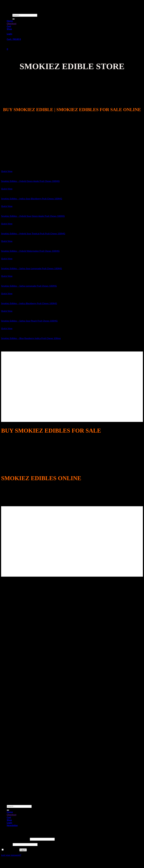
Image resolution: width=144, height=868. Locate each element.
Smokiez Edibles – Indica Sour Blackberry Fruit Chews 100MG (32, 198)
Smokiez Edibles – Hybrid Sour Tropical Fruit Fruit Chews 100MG (33, 233)
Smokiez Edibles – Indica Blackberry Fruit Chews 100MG (29, 303)
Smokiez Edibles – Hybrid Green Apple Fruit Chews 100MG (30, 181)
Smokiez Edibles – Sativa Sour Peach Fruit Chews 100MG (29, 321)
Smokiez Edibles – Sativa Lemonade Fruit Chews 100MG (29, 286)
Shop (9, 29)
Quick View (7, 171)
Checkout (12, 23)
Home (10, 21)
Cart (9, 26)
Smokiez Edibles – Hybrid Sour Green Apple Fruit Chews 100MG (33, 216)
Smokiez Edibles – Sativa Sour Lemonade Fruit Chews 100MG (31, 268)
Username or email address (15, 839)
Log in (23, 850)
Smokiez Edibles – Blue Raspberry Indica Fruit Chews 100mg (31, 338)
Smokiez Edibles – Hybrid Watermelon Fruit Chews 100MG (30, 251)
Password (7, 844)
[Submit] (13, 19)
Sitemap (72, 863)
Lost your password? (11, 855)
